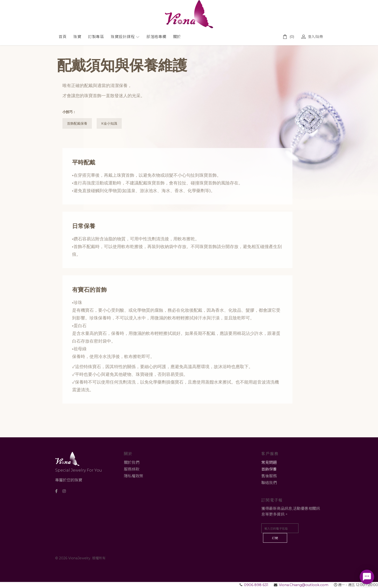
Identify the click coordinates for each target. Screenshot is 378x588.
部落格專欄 (156, 37)
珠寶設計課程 (123, 37)
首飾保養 (269, 470)
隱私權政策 (134, 476)
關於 (177, 37)
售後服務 (269, 476)
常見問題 (269, 463)
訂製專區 (96, 37)
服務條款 (132, 470)
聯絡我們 (269, 483)
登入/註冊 (312, 37)
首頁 (63, 37)
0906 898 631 (256, 585)
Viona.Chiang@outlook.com (304, 585)
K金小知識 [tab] (110, 124)
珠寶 (77, 37)
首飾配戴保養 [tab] (77, 124)
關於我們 (132, 463)
